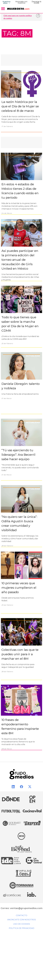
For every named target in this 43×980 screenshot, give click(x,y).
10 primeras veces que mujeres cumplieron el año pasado (19, 588)
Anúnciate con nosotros (21, 2)
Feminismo (34, 688)
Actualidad (33, 157)
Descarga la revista (36, 2)
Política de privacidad (22, 928)
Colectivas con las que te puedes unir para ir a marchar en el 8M (20, 654)
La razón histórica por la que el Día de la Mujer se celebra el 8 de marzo (20, 106)
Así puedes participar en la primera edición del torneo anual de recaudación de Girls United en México (20, 260)
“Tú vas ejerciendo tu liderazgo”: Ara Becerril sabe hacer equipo (18, 455)
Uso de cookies (22, 924)
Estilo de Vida (31, 74)
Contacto (22, 915)
